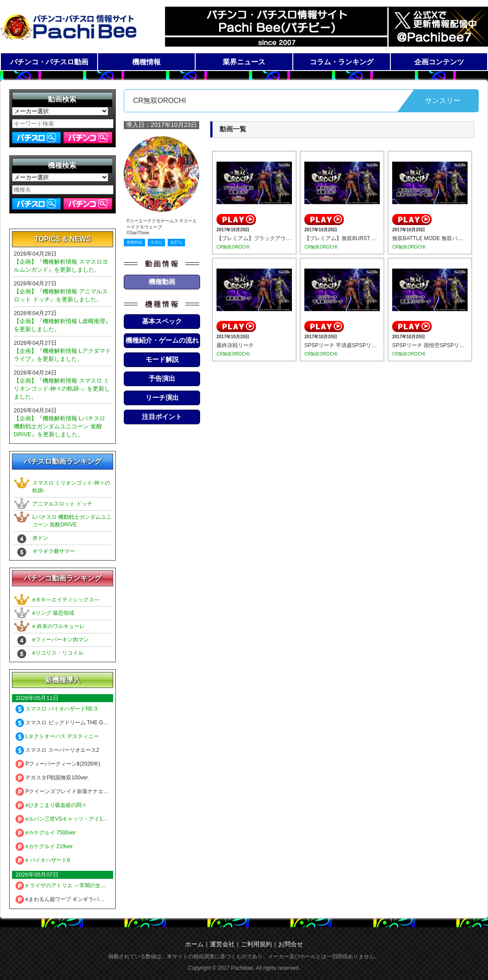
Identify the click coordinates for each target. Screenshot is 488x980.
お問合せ (291, 944)
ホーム (194, 944)
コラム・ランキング (342, 62)
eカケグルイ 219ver (44, 846)
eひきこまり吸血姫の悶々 (51, 805)
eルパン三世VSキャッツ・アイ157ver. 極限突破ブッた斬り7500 (97, 819)
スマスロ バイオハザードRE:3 (56, 709)
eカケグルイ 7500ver (46, 833)
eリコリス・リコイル (58, 653)
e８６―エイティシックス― (66, 600)
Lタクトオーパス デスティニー (57, 736)
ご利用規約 (256, 944)
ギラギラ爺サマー (54, 551)
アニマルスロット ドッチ (62, 504)
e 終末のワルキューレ (59, 626)
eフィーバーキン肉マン (61, 640)
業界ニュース (244, 62)
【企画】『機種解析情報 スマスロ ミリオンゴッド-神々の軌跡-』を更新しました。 (62, 389)
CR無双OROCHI (233, 247)
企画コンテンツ (439, 62)
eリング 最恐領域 (53, 613)
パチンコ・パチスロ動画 (49, 62)
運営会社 (222, 944)
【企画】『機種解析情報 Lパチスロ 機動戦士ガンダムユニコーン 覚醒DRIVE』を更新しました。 (59, 426)
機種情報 (146, 62)
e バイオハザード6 (43, 860)
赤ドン (40, 538)
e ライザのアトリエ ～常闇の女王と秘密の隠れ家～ (82, 885)
